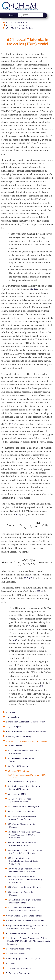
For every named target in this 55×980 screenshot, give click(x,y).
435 (35, 289)
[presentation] (22, 455)
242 (42, 686)
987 (29, 625)
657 (32, 289)
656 (12, 423)
